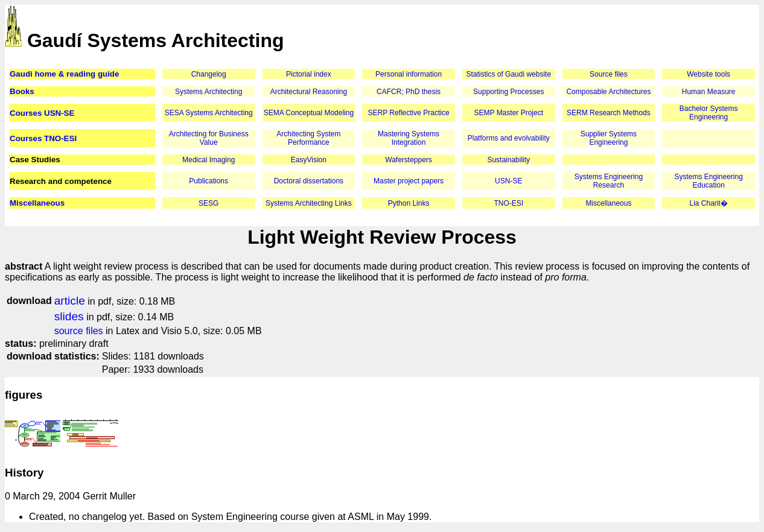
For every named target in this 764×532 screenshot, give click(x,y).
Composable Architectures (608, 92)
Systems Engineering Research (609, 181)
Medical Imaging (209, 160)
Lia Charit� (708, 203)
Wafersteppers (409, 160)
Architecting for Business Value (209, 138)
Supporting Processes (508, 92)
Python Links (409, 203)
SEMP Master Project (509, 113)
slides (69, 316)
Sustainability (508, 160)
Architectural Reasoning (309, 92)
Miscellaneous (37, 203)
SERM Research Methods (609, 113)
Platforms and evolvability (509, 138)
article (70, 301)
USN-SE (508, 181)
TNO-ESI (508, 203)
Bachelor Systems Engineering (709, 113)
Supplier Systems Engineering (609, 138)
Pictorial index (309, 74)
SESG (209, 203)
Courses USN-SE (42, 113)
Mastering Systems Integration (409, 138)
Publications (209, 181)
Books (22, 91)
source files (79, 331)
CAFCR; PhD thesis (409, 92)
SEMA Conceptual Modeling (309, 113)
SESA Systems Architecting (209, 113)
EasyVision (309, 160)
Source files (609, 74)
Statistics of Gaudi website (508, 74)
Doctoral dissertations (309, 181)
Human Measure (709, 92)
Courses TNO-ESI (43, 138)
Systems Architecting (209, 92)
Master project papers (409, 181)
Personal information (409, 74)
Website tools (708, 74)
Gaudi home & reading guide (64, 74)
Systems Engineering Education (708, 181)
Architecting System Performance (308, 138)
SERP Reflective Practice (408, 113)
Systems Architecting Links (309, 203)
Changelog (209, 74)
